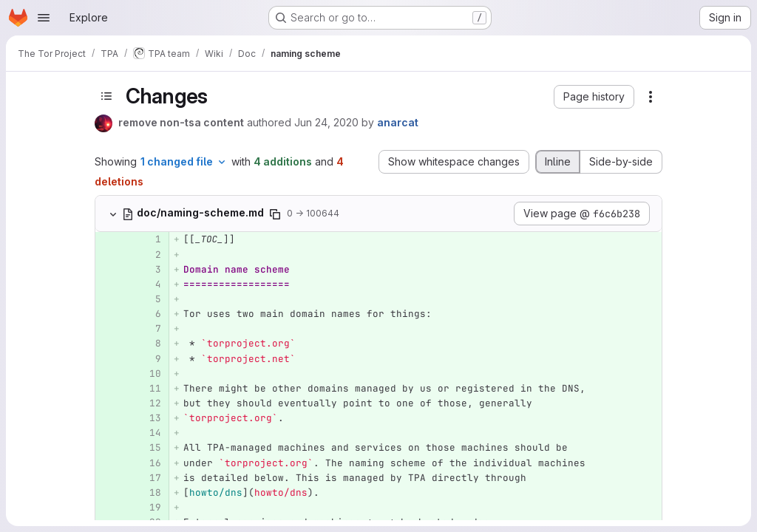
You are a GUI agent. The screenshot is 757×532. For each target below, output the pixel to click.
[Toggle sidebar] (106, 96)
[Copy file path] (275, 214)
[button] (594, 97)
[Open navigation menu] (44, 18)
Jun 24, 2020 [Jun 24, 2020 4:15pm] (326, 122)
